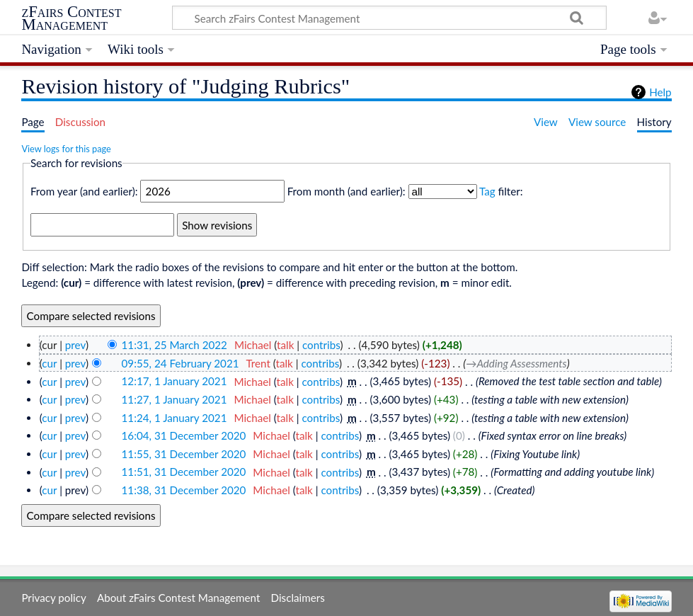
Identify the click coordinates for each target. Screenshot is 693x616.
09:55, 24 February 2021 (181, 363)
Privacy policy (53, 598)
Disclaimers (298, 598)
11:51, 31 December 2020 (184, 472)
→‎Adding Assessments (516, 363)
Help (660, 92)
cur (49, 363)
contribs (321, 345)
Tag (487, 191)
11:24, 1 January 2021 (174, 418)
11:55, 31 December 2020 (184, 454)
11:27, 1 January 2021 (174, 399)
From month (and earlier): (346, 191)
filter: (501, 191)
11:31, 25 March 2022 (174, 345)
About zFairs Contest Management (178, 598)
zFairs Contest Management (71, 18)
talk (285, 345)
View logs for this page (66, 149)
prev (75, 345)
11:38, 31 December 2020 (184, 490)
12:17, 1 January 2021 (174, 382)
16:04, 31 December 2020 (184, 435)
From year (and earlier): (84, 191)
